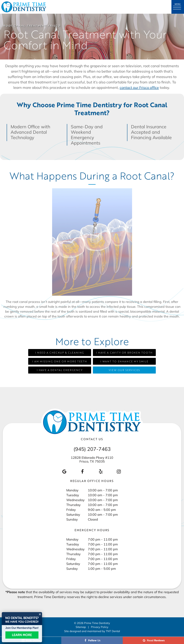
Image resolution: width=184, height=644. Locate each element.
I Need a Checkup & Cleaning (60, 353)
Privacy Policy (100, 627)
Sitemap (81, 627)
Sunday (72, 519)
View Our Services (124, 370)
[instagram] (119, 471)
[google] (64, 471)
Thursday (73, 505)
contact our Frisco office (139, 87)
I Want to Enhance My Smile (124, 361)
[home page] (24, 7)
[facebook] (82, 471)
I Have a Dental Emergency (60, 370)
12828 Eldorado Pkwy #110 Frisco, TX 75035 (92, 460)
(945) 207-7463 (92, 449)
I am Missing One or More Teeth (60, 361)
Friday (71, 510)
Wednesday (75, 500)
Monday (72, 490)
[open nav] (178, 7)
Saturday (73, 514)
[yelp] (101, 471)
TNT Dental (113, 631)
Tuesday (73, 495)
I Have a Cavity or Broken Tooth (124, 353)
